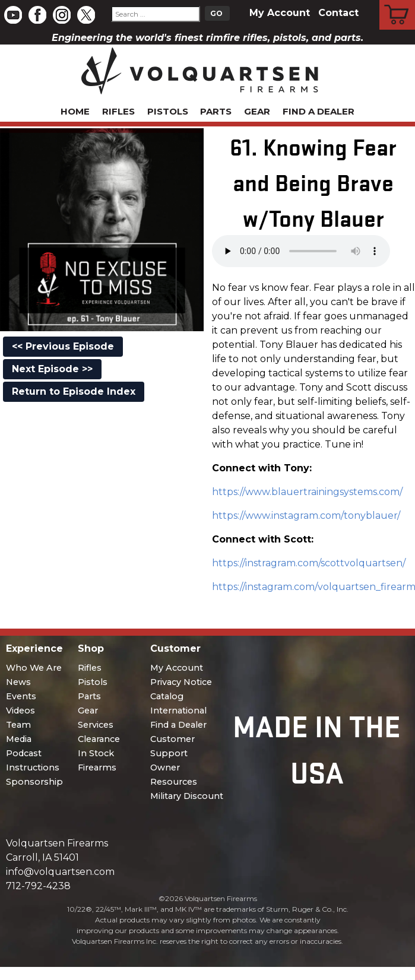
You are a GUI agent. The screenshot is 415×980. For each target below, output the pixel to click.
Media (19, 739)
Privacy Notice (181, 682)
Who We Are (34, 668)
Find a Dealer (319, 111)
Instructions (33, 767)
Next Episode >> (52, 369)
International (178, 711)
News (18, 682)
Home (75, 111)
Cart (397, 2)
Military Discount (187, 796)
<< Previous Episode (63, 346)
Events (21, 696)
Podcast (24, 753)
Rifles (118, 111)
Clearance (99, 739)
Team (18, 725)
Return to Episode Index (74, 391)
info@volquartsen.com (60, 872)
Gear (257, 111)
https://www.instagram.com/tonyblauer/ (306, 516)
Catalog (167, 696)
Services (96, 725)
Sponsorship (34, 782)
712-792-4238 (38, 886)
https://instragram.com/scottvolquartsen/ (309, 563)
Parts (216, 111)
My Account (280, 13)
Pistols (168, 111)
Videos (20, 711)
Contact (338, 13)
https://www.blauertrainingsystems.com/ (307, 492)
